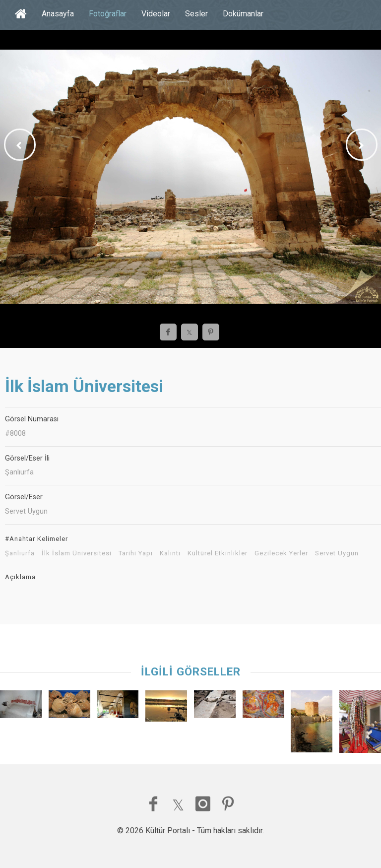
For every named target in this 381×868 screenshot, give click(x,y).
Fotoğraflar (108, 14)
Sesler (196, 14)
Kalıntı (170, 553)
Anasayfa (58, 14)
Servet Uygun (337, 553)
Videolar (156, 14)
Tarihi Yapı (136, 553)
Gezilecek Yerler (281, 553)
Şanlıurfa (20, 553)
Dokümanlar (243, 14)
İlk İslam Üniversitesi (77, 553)
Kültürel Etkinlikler (218, 553)
